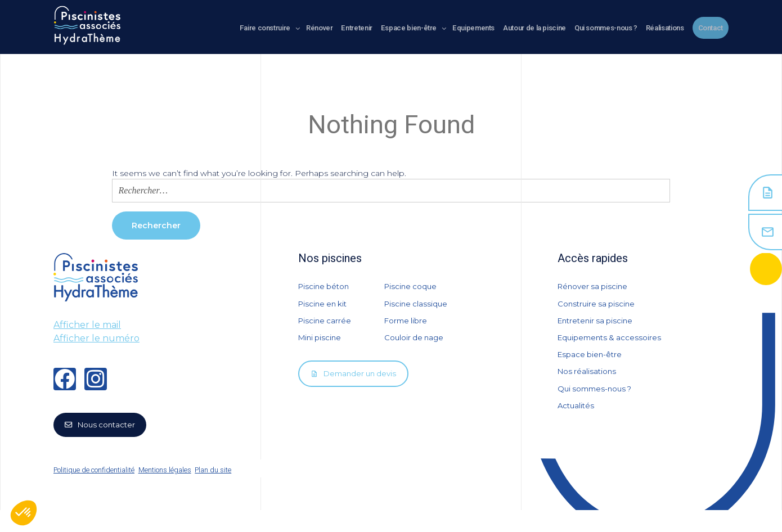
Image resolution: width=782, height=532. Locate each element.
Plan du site (232, 492)
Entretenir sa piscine (597, 329)
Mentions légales (172, 492)
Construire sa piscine (598, 308)
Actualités (577, 436)
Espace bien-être (591, 372)
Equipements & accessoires (612, 350)
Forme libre (407, 329)
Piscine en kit (324, 308)
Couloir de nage (415, 350)
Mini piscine (321, 350)
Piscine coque (412, 286)
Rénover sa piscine (594, 286)
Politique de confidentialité (92, 492)
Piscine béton (325, 286)
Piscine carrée (326, 329)
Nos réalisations (588, 393)
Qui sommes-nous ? (597, 414)
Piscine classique (417, 308)
